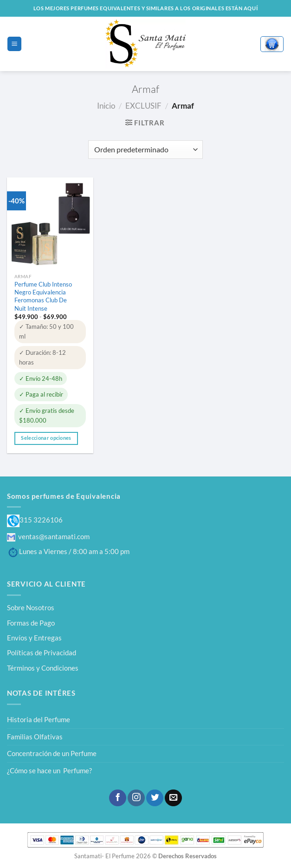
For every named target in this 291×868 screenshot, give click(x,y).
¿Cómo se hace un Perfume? (49, 770)
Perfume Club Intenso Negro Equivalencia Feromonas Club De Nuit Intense (43, 296)
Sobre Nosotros (31, 607)
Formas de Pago (31, 623)
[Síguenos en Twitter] (155, 798)
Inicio (106, 106)
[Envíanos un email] (173, 798)
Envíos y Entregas (34, 638)
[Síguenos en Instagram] (136, 798)
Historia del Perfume (39, 719)
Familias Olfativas (35, 737)
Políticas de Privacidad (42, 653)
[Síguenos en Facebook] (117, 798)
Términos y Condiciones (43, 668)
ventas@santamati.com (48, 536)
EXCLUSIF (143, 106)
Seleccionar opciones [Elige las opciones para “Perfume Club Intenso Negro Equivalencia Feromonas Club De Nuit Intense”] (46, 438)
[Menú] (14, 44)
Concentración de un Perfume (52, 753)
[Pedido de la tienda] (145, 150)
